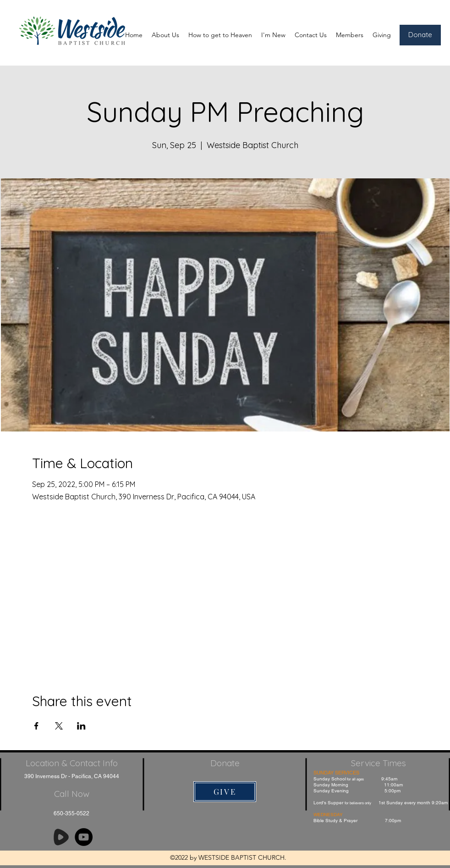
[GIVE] (225, 792)
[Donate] (420, 35)
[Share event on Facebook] (36, 726)
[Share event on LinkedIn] (81, 726)
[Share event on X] (59, 726)
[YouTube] (84, 837)
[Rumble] (61, 837)
